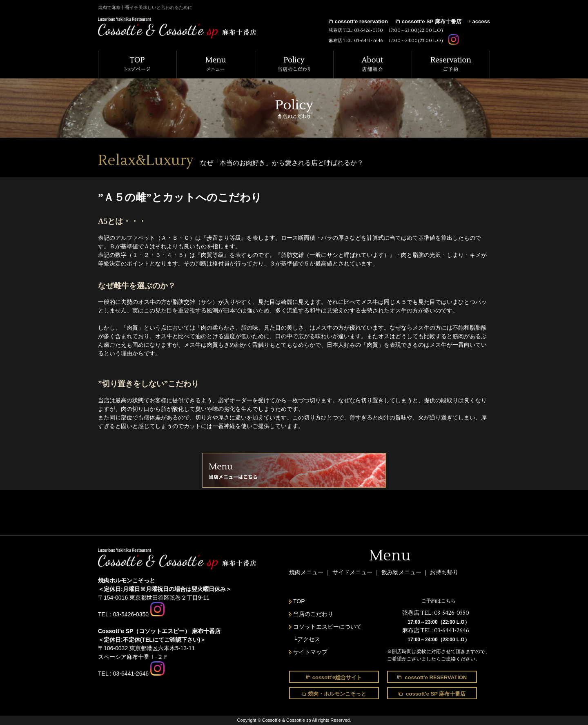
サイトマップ (310, 652)
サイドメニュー (353, 572)
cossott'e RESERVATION (435, 677)
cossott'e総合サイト (337, 677)
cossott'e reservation (361, 21)
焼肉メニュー (306, 572)
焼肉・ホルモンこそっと (337, 694)
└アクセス (307, 639)
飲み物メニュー (402, 572)
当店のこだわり (313, 614)
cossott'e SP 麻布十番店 (432, 21)
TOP (299, 601)
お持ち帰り (444, 572)
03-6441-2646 (369, 41)
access (481, 21)
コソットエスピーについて (327, 627)
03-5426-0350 (369, 30)
